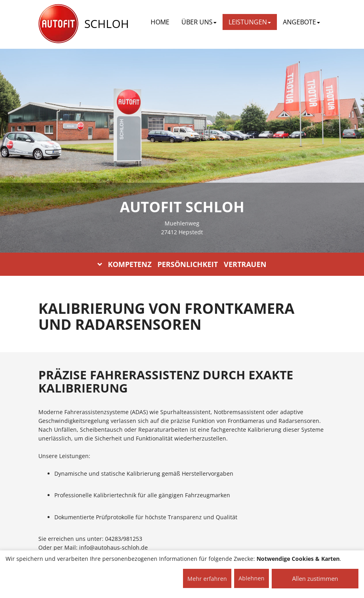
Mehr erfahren (207, 579)
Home (160, 22)
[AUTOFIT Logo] (58, 24)
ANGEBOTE (301, 22)
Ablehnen (252, 578)
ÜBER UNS (199, 22)
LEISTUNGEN (250, 22)
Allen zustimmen (315, 578)
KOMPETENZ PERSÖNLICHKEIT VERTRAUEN (182, 264)
